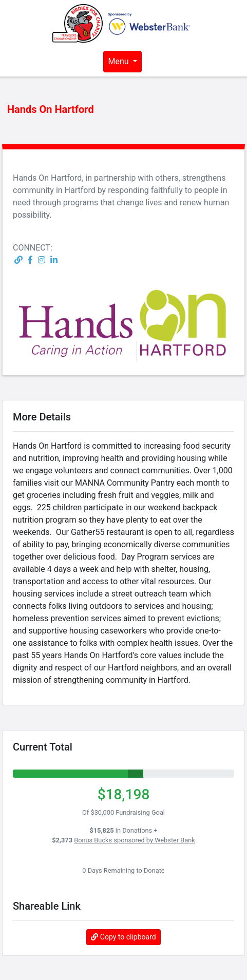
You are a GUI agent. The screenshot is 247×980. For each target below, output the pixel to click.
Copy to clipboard (123, 937)
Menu (119, 61)
